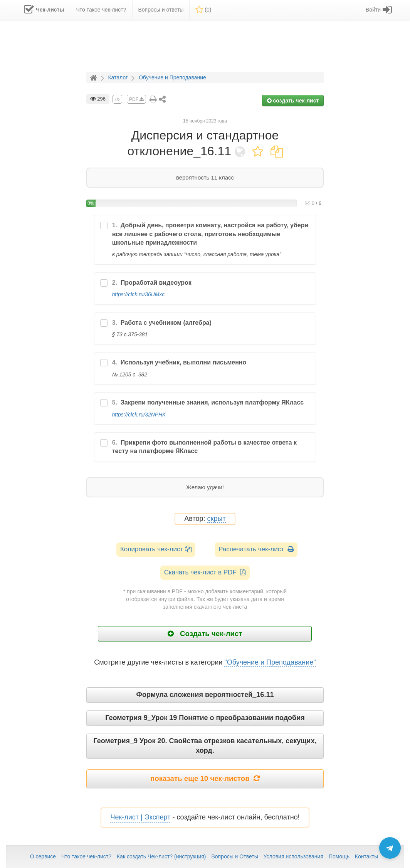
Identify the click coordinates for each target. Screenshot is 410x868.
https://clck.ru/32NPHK (139, 415)
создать (293, 101)
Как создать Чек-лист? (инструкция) (161, 856)
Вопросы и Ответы (234, 856)
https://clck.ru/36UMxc (138, 294)
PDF (136, 99)
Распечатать (256, 549)
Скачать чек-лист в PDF (205, 572)
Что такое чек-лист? (86, 856)
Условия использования (293, 856)
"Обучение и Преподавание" (270, 662)
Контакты (366, 856)
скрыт (217, 519)
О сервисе (43, 856)
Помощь (339, 856)
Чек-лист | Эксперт (140, 817)
